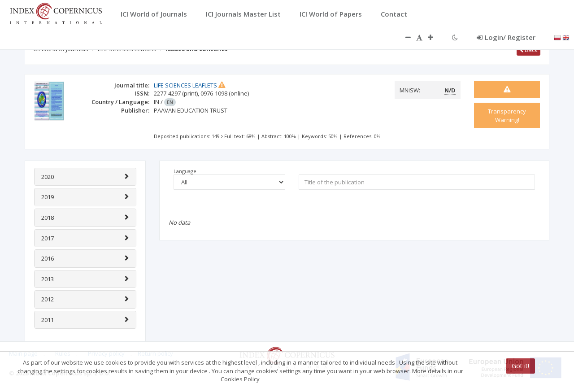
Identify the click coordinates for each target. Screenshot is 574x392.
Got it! (520, 366)
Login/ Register (506, 37)
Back (528, 50)
